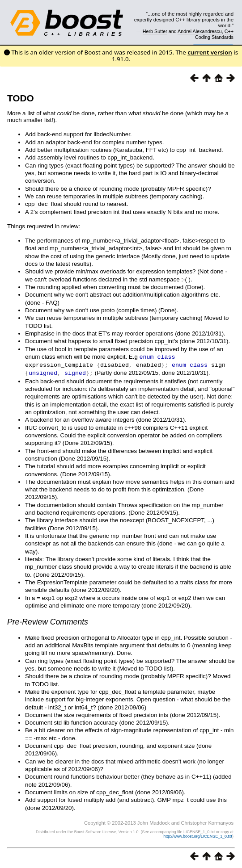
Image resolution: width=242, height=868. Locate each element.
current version (210, 52)
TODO (21, 98)
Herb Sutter (155, 31)
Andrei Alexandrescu (200, 31)
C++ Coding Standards (214, 34)
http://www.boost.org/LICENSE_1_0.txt (198, 835)
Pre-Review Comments (48, 621)
